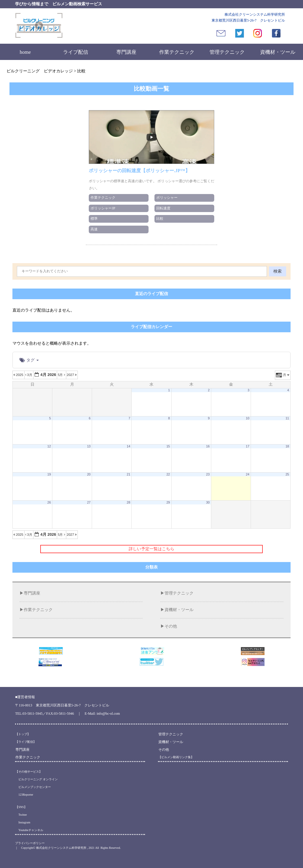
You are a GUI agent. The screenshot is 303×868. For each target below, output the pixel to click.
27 (89, 502)
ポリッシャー (167, 198)
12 (49, 446)
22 (168, 474)
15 (168, 446)
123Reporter (24, 795)
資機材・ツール (278, 52)
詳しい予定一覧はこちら (151, 549)
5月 (62, 375)
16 (208, 446)
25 (287, 474)
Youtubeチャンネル (29, 830)
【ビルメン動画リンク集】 (176, 757)
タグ (29, 360)
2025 (19, 375)
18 (287, 446)
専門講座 (126, 52)
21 (128, 474)
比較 (160, 219)
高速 (94, 229)
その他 (171, 626)
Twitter (21, 815)
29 (168, 502)
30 (208, 502)
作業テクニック (177, 52)
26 (49, 502)
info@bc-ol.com (108, 714)
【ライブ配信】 (26, 742)
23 (208, 474)
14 (128, 446)
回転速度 (163, 208)
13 (89, 446)
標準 (94, 219)
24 (248, 474)
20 (89, 474)
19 (49, 474)
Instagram (23, 822)
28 (128, 502)
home (25, 52)
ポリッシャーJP (103, 208)
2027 (72, 375)
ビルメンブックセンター (33, 787)
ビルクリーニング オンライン (37, 779)
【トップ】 (23, 734)
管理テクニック (227, 52)
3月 (29, 375)
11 (287, 418)
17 (248, 446)
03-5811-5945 (33, 714)
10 (248, 418)
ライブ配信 (76, 52)
